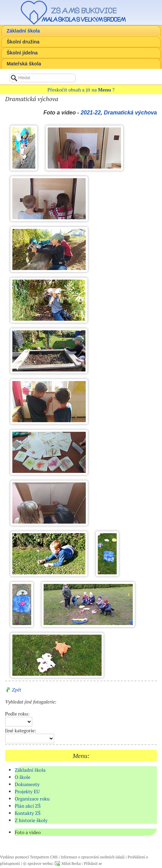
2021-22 (91, 113)
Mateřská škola (24, 64)
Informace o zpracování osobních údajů (93, 857)
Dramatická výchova (130, 113)
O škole (23, 777)
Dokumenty (27, 784)
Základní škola (23, 31)
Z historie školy (31, 820)
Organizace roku (32, 799)
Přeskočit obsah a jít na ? (81, 90)
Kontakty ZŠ (28, 813)
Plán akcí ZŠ (28, 806)
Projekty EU (27, 791)
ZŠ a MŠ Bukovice (84, 11)
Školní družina (23, 42)
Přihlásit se (93, 864)
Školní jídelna (22, 53)
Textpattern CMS (44, 857)
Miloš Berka (71, 864)
